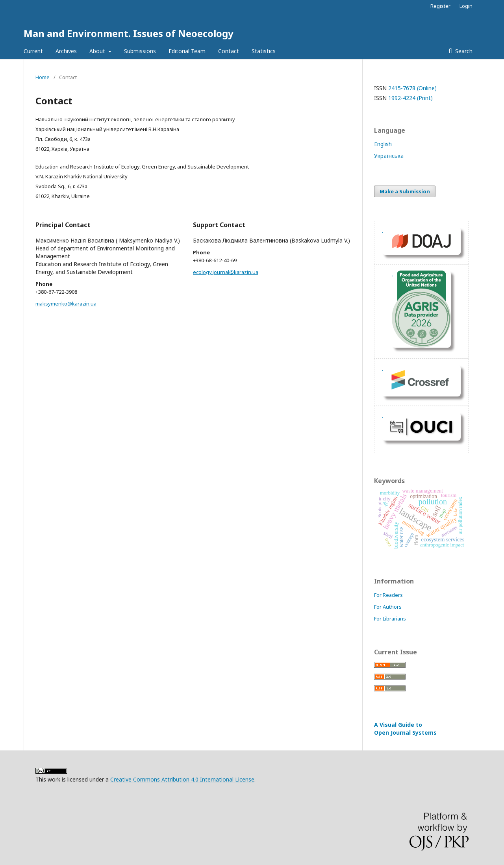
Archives (66, 51)
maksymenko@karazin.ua (66, 304)
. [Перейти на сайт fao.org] (392, 274)
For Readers (388, 595)
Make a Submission (405, 191)
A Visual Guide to (405, 729)
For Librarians (390, 619)
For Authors (388, 607)
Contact (229, 51)
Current (33, 51)
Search (463, 51)
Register (440, 6)
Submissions (140, 51)
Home (43, 77)
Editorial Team (187, 51)
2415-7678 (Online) (412, 88)
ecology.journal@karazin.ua (226, 272)
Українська (389, 156)
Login (466, 6)
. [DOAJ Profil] (383, 231)
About (98, 51)
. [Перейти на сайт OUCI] (383, 416)
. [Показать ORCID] (383, 369)
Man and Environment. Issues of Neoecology (129, 33)
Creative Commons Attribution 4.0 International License (182, 779)
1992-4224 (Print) (410, 98)
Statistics (264, 51)
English (383, 144)
